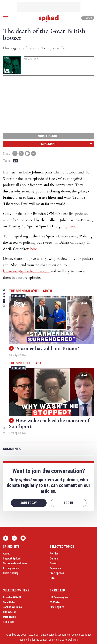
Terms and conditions (15, 563)
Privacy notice (11, 568)
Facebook (6, 538)
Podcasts (18, 296)
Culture (54, 558)
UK (16, 161)
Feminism (55, 568)
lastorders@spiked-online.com (26, 271)
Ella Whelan (10, 612)
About (6, 553)
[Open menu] (5, 18)
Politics (54, 553)
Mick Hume (9, 617)
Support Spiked (12, 558)
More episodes (48, 136)
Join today (29, 503)
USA (52, 578)
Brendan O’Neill (12, 597)
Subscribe (48, 144)
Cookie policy (11, 573)
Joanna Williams (12, 607)
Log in (87, 18)
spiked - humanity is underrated (49, 19)
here (72, 226)
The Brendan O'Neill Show (30, 291)
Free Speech (57, 573)
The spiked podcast (25, 363)
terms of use (69, 635)
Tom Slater (9, 602)
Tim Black (9, 622)
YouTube (23, 538)
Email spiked (57, 607)
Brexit (53, 563)
